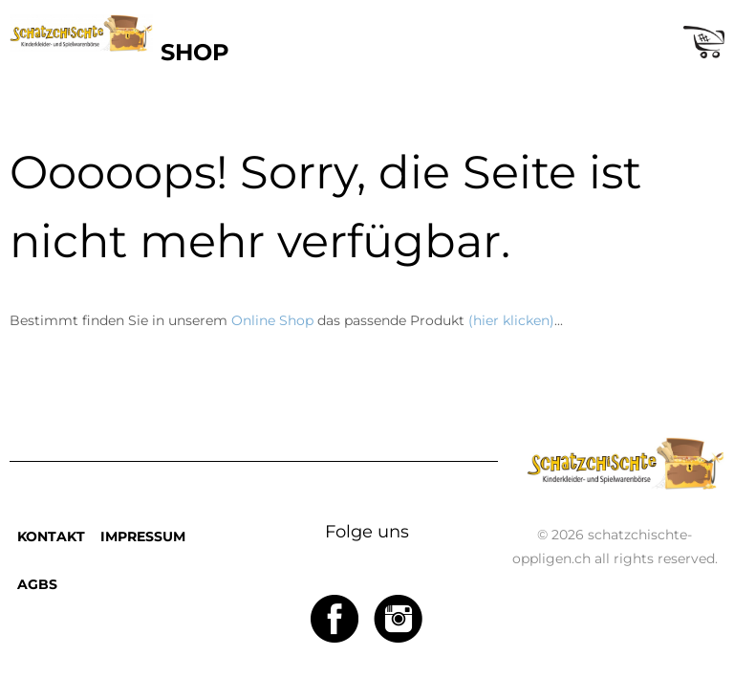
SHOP (195, 52)
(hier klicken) (511, 320)
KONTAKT (51, 536)
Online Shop (272, 320)
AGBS (37, 584)
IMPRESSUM (143, 536)
